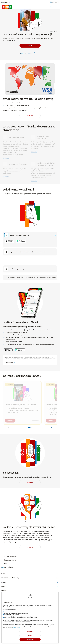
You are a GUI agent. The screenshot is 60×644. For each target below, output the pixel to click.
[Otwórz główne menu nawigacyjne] (56, 7)
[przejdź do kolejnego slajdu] (35, 53)
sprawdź (6, 157)
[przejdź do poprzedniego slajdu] (26, 53)
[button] (22, 404)
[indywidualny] (6, 2)
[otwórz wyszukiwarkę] (51, 7)
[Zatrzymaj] (21, 53)
